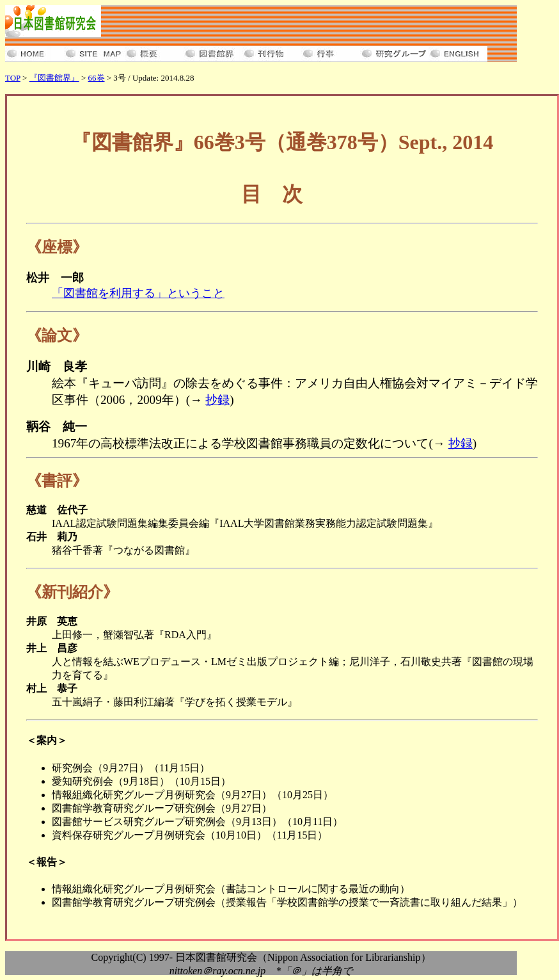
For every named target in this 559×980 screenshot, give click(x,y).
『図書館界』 (54, 78)
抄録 (217, 400)
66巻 (97, 78)
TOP (13, 78)
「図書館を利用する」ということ (138, 293)
